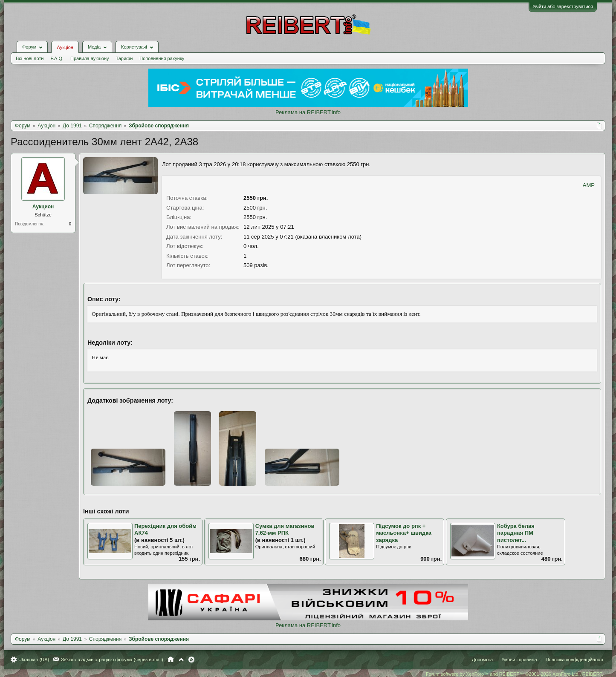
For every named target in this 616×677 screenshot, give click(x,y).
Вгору (181, 660)
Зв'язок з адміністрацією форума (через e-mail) (112, 660)
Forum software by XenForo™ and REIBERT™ (515, 674)
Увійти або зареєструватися (563, 6)
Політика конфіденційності (574, 660)
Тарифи (124, 58)
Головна (171, 660)
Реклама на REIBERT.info (308, 112)
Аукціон (65, 47)
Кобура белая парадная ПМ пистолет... (516, 533)
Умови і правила (519, 660)
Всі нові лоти (30, 58)
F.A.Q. (57, 58)
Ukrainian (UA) (34, 660)
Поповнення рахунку (162, 58)
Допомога (482, 660)
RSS (191, 660)
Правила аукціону (90, 58)
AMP (589, 185)
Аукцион (43, 207)
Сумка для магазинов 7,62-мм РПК (285, 530)
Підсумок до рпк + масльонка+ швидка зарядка (404, 533)
